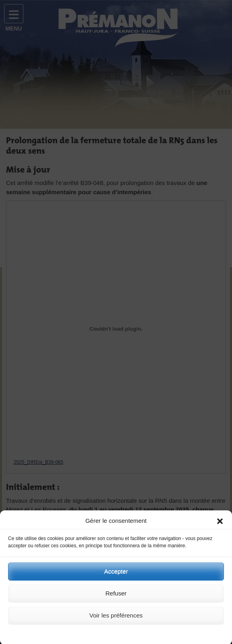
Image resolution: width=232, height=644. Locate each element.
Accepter (116, 576)
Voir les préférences (116, 620)
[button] (220, 526)
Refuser (116, 598)
